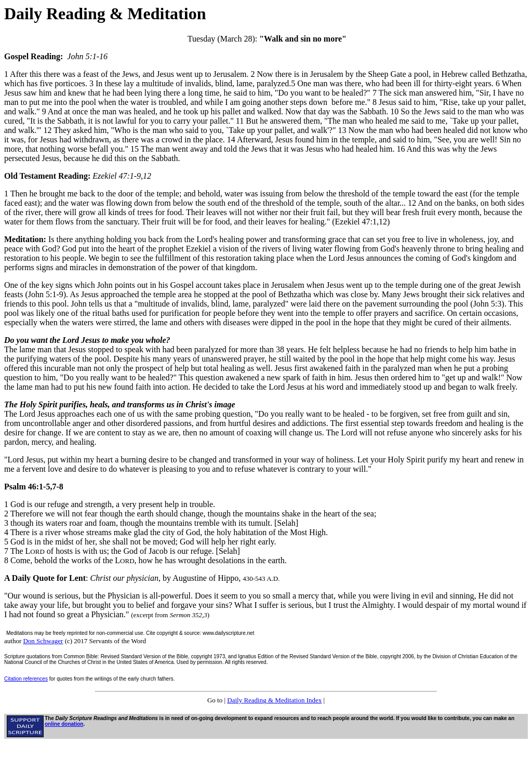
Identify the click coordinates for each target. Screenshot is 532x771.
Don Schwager (43, 641)
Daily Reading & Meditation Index (274, 700)
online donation (64, 724)
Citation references (26, 679)
